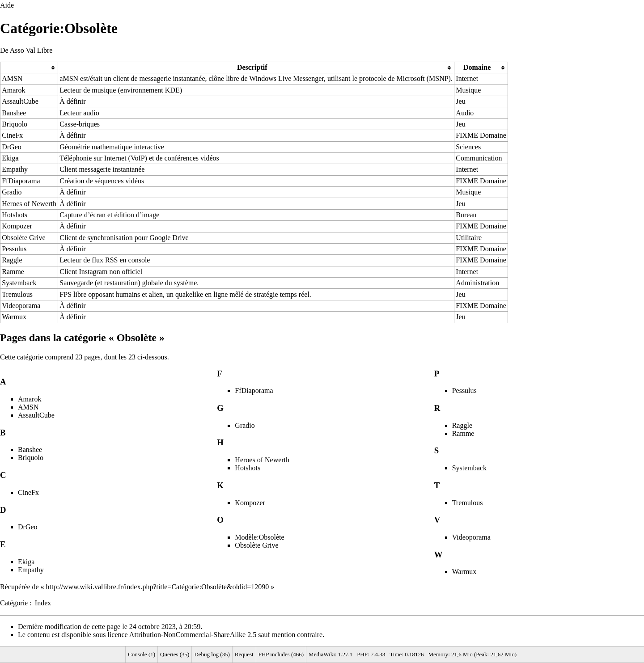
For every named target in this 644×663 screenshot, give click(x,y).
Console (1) (142, 654)
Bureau (466, 215)
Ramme (13, 272)
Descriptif (252, 67)
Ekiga (10, 158)
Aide (7, 5)
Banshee (14, 113)
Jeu (460, 101)
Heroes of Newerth (29, 204)
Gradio (12, 192)
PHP (362, 654)
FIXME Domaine (481, 135)
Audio (465, 113)
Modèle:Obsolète (259, 537)
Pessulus (14, 249)
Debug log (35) (212, 654)
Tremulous (17, 294)
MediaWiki (322, 654)
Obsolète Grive (23, 238)
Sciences (468, 147)
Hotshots (15, 215)
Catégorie (14, 603)
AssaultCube (20, 101)
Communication (479, 158)
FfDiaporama (21, 181)
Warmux (14, 317)
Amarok (13, 90)
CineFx (12, 135)
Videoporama (21, 306)
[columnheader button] (29, 67)
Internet (467, 78)
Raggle (12, 260)
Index (43, 603)
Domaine (477, 67)
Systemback (19, 283)
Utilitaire (469, 238)
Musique (468, 90)
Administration (477, 283)
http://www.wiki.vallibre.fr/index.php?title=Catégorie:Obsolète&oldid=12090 (158, 587)
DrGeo (12, 147)
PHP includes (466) (281, 654)
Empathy (15, 169)
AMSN (12, 78)
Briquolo (15, 124)
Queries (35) (175, 654)
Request (244, 654)
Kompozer (17, 226)
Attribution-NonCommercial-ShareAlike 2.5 (193, 635)
